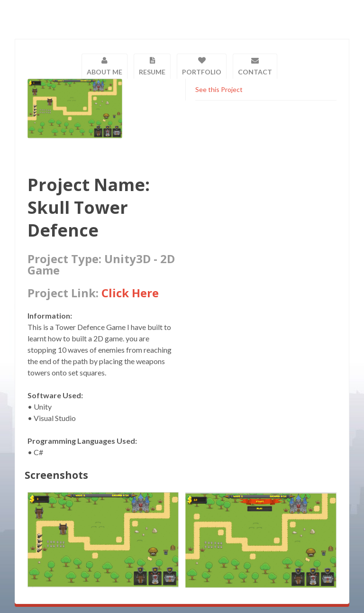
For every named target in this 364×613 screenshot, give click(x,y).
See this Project (219, 89)
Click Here (130, 293)
